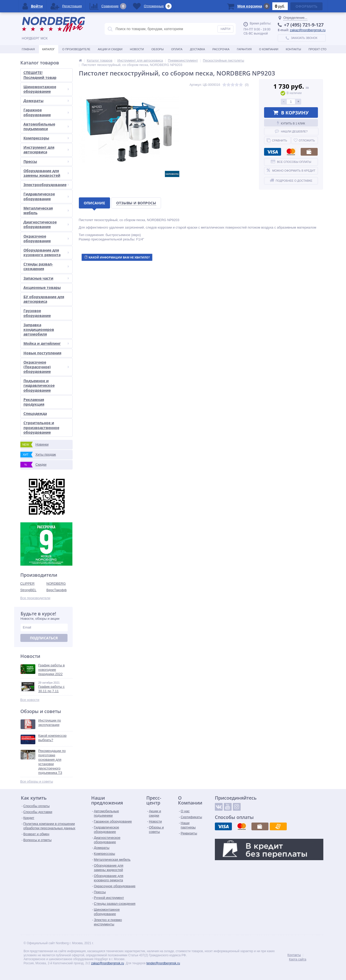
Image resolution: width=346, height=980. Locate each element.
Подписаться (44, 638)
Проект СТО (318, 49)
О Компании (269, 49)
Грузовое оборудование (37, 313)
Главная (28, 49)
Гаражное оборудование (46, 112)
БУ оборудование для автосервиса (44, 299)
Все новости (30, 700)
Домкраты (46, 101)
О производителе (76, 49)
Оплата (177, 49)
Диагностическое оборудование (46, 224)
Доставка (197, 49)
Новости (137, 49)
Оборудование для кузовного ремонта (46, 252)
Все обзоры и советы (37, 781)
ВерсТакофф (57, 590)
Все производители (35, 598)
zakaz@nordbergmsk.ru (308, 30)
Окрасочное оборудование (46, 238)
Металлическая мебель (46, 210)
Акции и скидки (110, 49)
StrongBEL (28, 590)
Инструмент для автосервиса (46, 150)
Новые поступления (42, 353)
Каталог (49, 49)
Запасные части (46, 278)
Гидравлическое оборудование (46, 196)
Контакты (293, 49)
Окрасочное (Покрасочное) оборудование (46, 367)
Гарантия (244, 49)
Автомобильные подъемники (46, 126)
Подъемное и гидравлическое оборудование (39, 385)
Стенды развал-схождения (46, 266)
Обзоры (157, 49)
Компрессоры (46, 138)
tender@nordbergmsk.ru (163, 963)
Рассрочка (221, 49)
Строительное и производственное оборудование (41, 427)
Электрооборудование (46, 185)
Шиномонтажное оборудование (46, 89)
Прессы (46, 161)
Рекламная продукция (34, 402)
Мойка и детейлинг (46, 343)
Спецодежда (35, 413)
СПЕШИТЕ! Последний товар (40, 75)
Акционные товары (42, 287)
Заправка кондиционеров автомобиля (39, 329)
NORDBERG (56, 584)
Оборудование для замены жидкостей (46, 173)
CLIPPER (28, 584)
